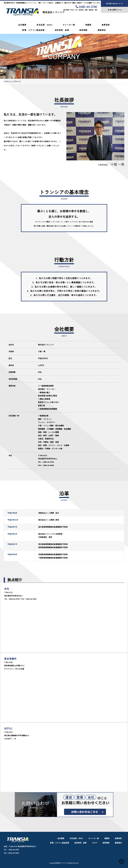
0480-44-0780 (86, 7)
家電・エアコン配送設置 (33, 30)
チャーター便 (69, 25)
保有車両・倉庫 (62, 30)
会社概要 (22, 25)
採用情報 (83, 30)
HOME (6, 82)
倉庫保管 (106, 25)
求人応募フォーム (115, 10)
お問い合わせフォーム (115, 4)
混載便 (88, 25)
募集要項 (102, 30)
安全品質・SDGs (45, 25)
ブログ (94, 843)
